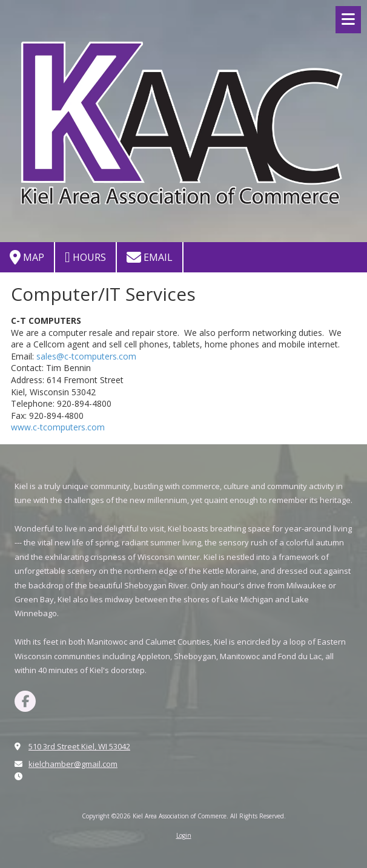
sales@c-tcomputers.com (86, 356)
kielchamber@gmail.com (73, 764)
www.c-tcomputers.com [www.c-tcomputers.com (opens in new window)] (58, 427)
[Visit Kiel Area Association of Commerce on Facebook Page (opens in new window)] (25, 701)
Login (184, 835)
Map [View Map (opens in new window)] (27, 257)
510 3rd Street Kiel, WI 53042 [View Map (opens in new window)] (79, 746)
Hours (85, 257)
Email (150, 257)
